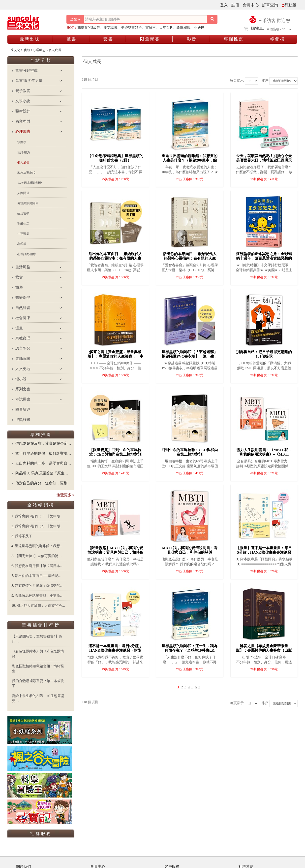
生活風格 (23, 267)
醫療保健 (23, 298)
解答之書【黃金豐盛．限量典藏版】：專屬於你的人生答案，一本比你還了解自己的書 (115, 356)
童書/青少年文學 (29, 81)
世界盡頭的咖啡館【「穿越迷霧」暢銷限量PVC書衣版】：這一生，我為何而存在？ (190, 356)
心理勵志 (23, 132)
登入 (224, 5)
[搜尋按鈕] (212, 19)
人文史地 (23, 369)
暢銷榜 (278, 39)
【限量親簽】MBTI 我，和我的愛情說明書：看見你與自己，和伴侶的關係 (115, 552)
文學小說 (23, 101)
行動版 (289, 5)
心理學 (22, 244)
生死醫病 (23, 234)
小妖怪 (199, 28)
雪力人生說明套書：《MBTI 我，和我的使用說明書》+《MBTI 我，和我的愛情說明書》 (264, 454)
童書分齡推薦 (27, 70)
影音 (192, 39)
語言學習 (23, 348)
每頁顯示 (237, 81)
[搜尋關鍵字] (145, 19)
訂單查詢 (270, 5)
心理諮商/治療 (27, 254)
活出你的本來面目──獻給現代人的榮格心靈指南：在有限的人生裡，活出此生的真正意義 (190, 258)
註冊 (235, 5)
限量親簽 (150, 39)
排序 (265, 81)
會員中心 (251, 5)
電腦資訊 (23, 359)
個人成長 (23, 163)
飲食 (19, 277)
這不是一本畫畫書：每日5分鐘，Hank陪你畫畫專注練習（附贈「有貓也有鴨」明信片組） (115, 650)
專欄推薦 (234, 39)
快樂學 (22, 142)
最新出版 (30, 39)
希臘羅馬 (183, 28)
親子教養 (23, 91)
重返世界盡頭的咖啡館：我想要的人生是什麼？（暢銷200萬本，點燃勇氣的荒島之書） (190, 160)
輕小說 (21, 379)
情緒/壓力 (24, 152)
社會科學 (23, 318)
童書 (72, 39)
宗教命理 (23, 338)
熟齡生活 (23, 224)
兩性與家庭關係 (28, 203)
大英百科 (166, 28)
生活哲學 (23, 213)
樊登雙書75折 (131, 28)
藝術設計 (23, 111)
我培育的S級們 (89, 28)
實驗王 (151, 28)
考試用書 (23, 399)
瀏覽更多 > (65, 495)
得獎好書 (23, 420)
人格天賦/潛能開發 (30, 183)
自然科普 (23, 308)
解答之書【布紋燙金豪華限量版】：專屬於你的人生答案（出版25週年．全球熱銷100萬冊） (264, 650)
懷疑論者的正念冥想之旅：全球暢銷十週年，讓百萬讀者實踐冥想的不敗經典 (264, 258)
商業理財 (23, 121)
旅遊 (19, 287)
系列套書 (23, 389)
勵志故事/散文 (27, 173)
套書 (108, 39)
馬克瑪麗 (111, 28)
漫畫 (19, 328)
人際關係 (23, 193)
